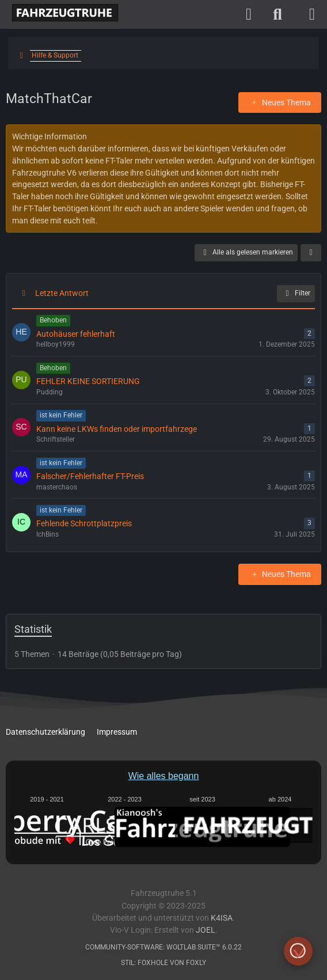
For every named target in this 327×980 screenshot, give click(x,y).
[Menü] (312, 14)
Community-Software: (163, 947)
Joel (206, 930)
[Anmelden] (249, 14)
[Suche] (277, 14)
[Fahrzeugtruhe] (62, 13)
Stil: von (163, 963)
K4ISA (222, 918)
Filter (296, 294)
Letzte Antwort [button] (62, 293)
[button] (311, 253)
